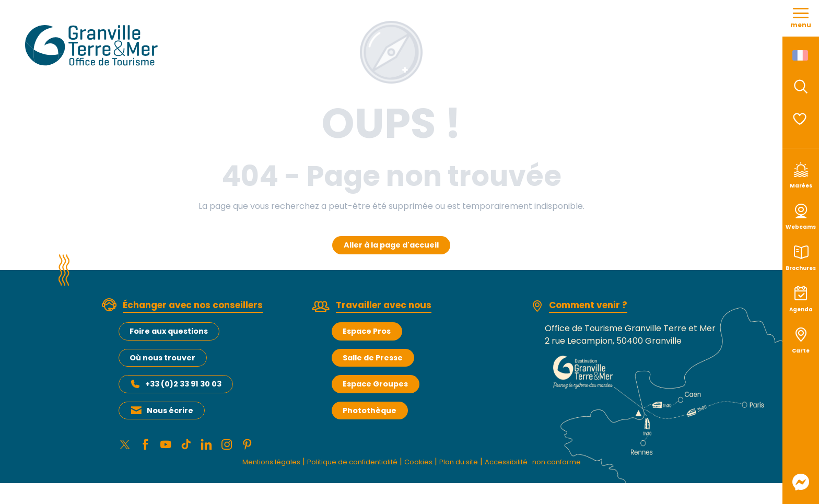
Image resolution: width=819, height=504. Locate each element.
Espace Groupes (375, 384)
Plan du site (465, 465)
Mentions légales (247, 465)
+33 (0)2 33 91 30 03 (183, 384)
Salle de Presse (373, 358)
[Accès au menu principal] (801, 18)
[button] (801, 87)
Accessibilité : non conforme (553, 465)
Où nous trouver (162, 358)
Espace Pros (367, 331)
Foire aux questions (169, 331)
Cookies (419, 465)
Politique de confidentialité (342, 465)
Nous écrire (170, 411)
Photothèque (370, 411)
